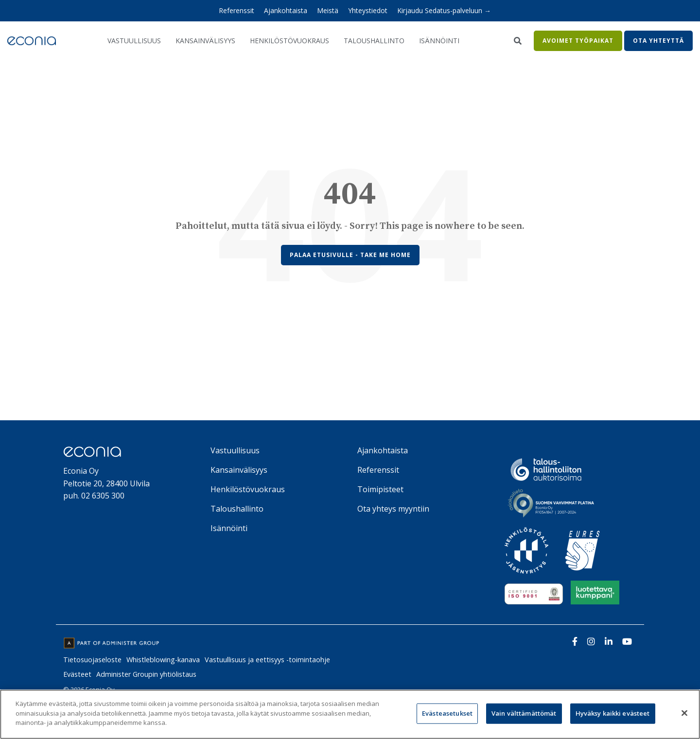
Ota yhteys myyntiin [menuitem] (393, 509)
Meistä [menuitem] (328, 10)
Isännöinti (439, 41)
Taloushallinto (374, 41)
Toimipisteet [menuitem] (380, 489)
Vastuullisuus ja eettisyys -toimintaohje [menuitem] (267, 660)
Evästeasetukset (447, 713)
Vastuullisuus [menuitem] (235, 450)
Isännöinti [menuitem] (229, 528)
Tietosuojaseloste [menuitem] (92, 660)
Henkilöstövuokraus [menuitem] (248, 489)
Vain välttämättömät (524, 713)
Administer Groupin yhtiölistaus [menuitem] (146, 674)
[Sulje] (684, 713)
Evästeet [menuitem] (77, 674)
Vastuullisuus (134, 41)
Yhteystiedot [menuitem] (368, 10)
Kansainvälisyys (205, 41)
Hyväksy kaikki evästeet (613, 713)
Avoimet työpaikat (578, 41)
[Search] (517, 41)
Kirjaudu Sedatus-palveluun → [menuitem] (444, 10)
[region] (350, 714)
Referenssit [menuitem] (236, 10)
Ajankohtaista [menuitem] (286, 10)
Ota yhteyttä (658, 41)
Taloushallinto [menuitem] (237, 509)
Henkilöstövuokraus (289, 41)
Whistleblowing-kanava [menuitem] (163, 660)
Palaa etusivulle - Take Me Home (350, 255)
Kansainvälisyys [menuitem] (239, 470)
